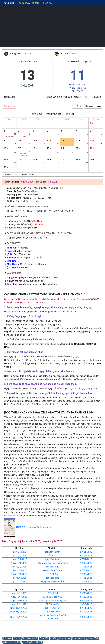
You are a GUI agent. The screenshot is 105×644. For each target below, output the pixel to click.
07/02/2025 (86, 559)
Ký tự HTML (93, 638)
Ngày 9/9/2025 (19, 604)
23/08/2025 (86, 582)
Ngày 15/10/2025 (19, 612)
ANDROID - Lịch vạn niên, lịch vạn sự (33, 527)
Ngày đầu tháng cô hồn (52, 582)
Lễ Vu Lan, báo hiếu (52, 597)
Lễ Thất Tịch (52, 593)
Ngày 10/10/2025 (19, 608)
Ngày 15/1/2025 (19, 563)
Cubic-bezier (64, 638)
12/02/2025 (86, 563)
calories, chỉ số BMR (12, 642)
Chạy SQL (44, 638)
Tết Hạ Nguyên (53, 612)
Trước (78, 106)
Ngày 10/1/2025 (19, 559)
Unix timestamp (79, 638)
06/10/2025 (86, 601)
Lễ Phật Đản (52, 574)
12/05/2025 (86, 574)
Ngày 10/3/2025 (19, 570)
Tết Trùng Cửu (52, 604)
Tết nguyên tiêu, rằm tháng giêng (53, 563)
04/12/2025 (86, 612)
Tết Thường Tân (52, 608)
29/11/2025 (86, 608)
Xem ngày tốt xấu (29, 3)
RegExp (54, 638)
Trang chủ (8, 3)
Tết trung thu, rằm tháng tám (52, 601)
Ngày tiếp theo (93, 106)
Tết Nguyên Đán (53, 552)
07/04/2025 (86, 570)
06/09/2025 (86, 597)
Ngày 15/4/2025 (19, 574)
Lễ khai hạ (52, 556)
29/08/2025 (86, 593)
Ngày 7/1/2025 (19, 556)
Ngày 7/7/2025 (19, 593)
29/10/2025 (86, 604)
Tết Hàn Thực (52, 567)
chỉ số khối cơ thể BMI (33, 642)
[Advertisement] (52, 27)
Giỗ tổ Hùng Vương (53, 570)
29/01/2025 (86, 552)
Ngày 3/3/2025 (19, 567)
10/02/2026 (86, 617)
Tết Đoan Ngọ (52, 578)
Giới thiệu (7, 638)
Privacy (17, 638)
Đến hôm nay (10, 106)
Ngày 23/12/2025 (19, 617)
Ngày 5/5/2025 (19, 578)
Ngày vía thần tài (52, 559)
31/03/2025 (86, 567)
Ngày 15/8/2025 (19, 601)
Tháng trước (34, 114)
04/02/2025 (86, 556)
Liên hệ (48, 3)
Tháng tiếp (71, 114)
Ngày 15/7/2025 (19, 597)
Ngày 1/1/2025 (19, 552)
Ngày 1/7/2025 (19, 582)
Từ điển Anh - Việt (30, 638)
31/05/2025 (86, 578)
